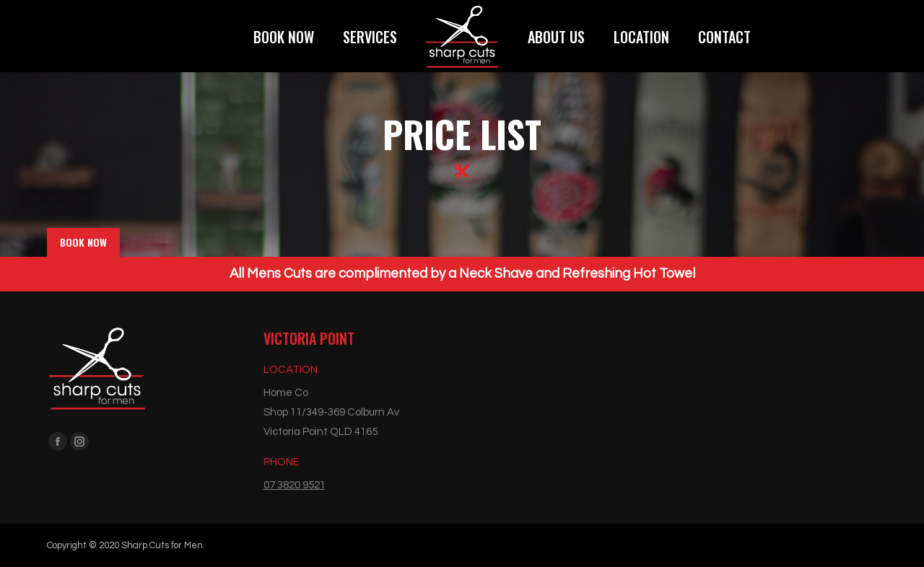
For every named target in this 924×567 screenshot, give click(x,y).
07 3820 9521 (295, 485)
